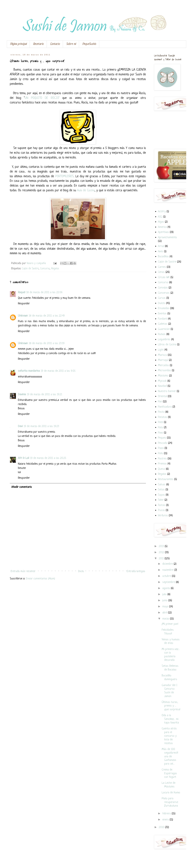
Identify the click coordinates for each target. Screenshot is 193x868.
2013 (162, 546)
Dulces (162, 303)
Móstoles (163, 376)
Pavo (160, 433)
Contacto (55, 44)
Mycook (162, 381)
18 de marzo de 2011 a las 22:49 (47, 316)
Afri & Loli (24, 458)
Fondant (163, 319)
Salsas (162, 485)
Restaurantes (166, 479)
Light (161, 350)
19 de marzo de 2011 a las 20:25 (48, 458)
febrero (167, 814)
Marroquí (163, 360)
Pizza (161, 448)
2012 (162, 552)
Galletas (163, 324)
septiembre (169, 582)
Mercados (163, 365)
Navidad (162, 386)
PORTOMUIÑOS (65, 176)
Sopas (161, 495)
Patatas (163, 417)
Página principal (18, 44)
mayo (166, 607)
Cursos (162, 298)
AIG (160, 217)
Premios (162, 464)
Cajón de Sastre (30, 269)
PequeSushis (89, 44)
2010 (162, 827)
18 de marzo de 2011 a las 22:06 (44, 292)
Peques (162, 438)
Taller (161, 500)
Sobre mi (71, 44)
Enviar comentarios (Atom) (40, 579)
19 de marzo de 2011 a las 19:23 (41, 426)
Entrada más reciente (23, 571)
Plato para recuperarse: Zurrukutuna (170, 802)
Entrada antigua (136, 571)
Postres (162, 459)
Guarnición (164, 329)
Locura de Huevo (171, 793)
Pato (160, 427)
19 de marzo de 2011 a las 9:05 (58, 371)
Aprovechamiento (167, 237)
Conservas (164, 293)
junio (165, 600)
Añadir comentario (22, 487)
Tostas (162, 505)
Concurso (45, 269)
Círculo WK (164, 277)
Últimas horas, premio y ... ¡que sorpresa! (171, 706)
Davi (20, 426)
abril (165, 613)
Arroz (161, 246)
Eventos (162, 314)
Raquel (22, 292)
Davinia (22, 394)
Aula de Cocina (86, 191)
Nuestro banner (167, 391)
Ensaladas (164, 308)
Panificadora (165, 407)
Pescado (163, 443)
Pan (160, 402)
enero (166, 820)
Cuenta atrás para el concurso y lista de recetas (169, 736)
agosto (167, 588)
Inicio (81, 571)
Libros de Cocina (167, 345)
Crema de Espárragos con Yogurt (169, 773)
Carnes (162, 267)
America (162, 227)
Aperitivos (163, 232)
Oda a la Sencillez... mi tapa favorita (170, 719)
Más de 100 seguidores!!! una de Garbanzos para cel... (170, 757)
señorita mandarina (29, 371)
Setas (161, 490)
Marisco (162, 355)
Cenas (161, 272)
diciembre (168, 564)
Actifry (162, 211)
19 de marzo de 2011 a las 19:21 (45, 394)
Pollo (160, 453)
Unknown (23, 316)
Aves (161, 251)
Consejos (163, 288)
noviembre (168, 570)
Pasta (161, 412)
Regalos (55, 269)
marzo (166, 619)
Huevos (162, 334)
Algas (161, 222)
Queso (162, 469)
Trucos (161, 510)
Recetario (38, 44)
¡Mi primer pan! (170, 624)
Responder (24, 304)
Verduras (163, 516)
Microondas (164, 370)
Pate (160, 422)
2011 (162, 558)
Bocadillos (163, 257)
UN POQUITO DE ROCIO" (42, 98)
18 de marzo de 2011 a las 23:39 (47, 343)
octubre (167, 576)
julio (165, 594)
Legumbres (164, 339)
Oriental (162, 396)
